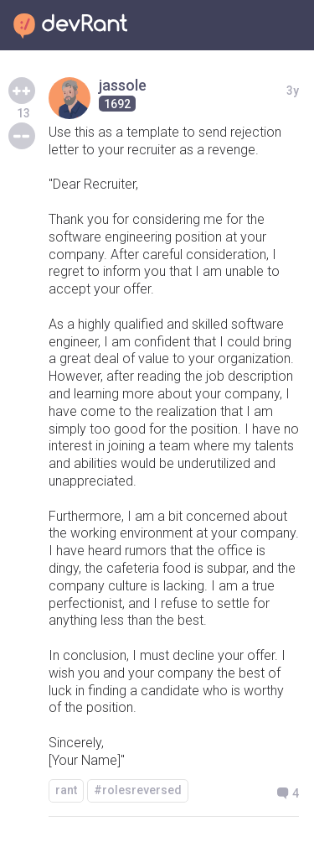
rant (66, 790)
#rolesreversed (138, 790)
